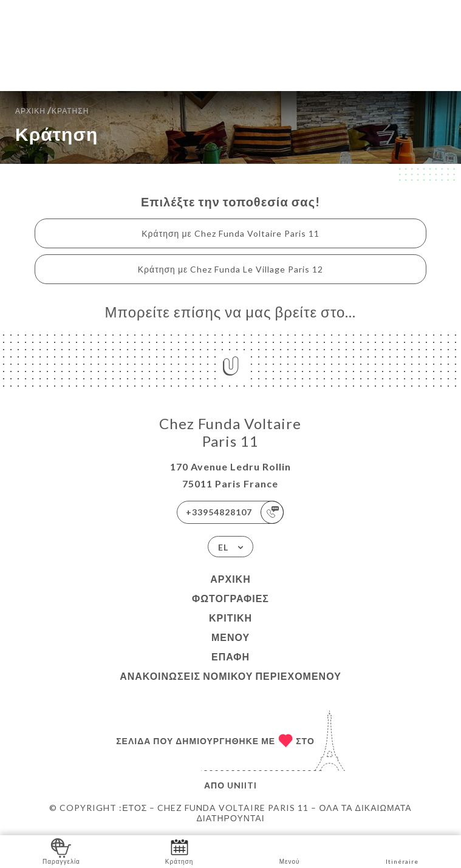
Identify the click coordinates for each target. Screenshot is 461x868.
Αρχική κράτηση (52, 110)
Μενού (230, 637)
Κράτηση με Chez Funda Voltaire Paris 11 (230, 233)
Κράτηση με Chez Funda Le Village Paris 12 (230, 269)
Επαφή (230, 656)
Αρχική (230, 579)
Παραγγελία (61, 851)
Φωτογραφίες (230, 598)
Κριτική (230, 618)
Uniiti (242, 785)
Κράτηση (179, 851)
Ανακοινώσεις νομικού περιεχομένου (230, 676)
